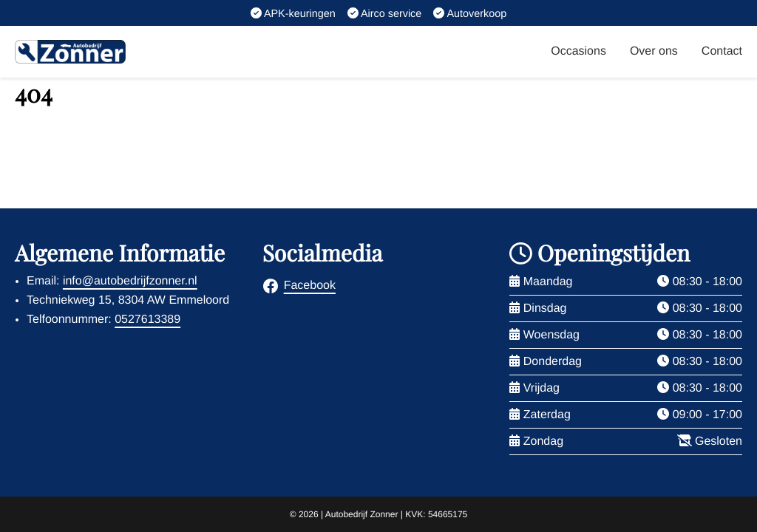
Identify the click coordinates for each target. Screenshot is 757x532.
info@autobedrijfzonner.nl (130, 281)
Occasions (578, 51)
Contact (722, 51)
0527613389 (147, 320)
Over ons (654, 51)
